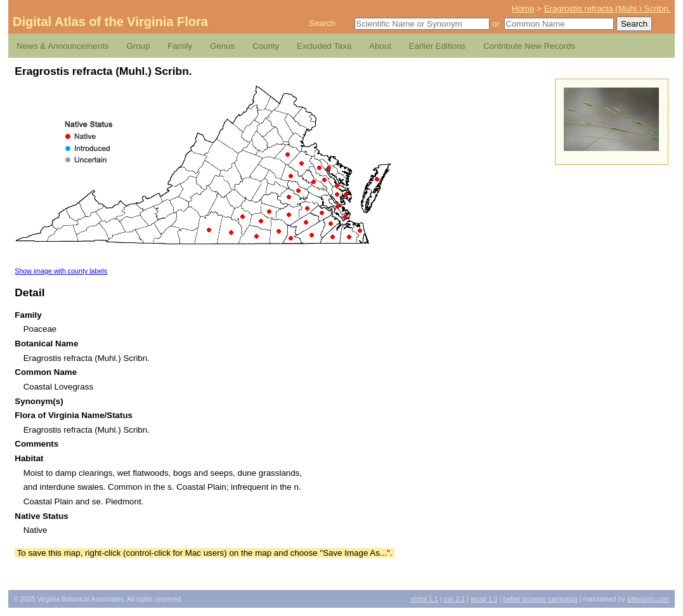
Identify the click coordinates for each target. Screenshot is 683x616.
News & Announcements (62, 46)
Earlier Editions (438, 46)
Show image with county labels (61, 271)
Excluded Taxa (324, 46)
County (266, 46)
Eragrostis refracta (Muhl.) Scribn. (607, 9)
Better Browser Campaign (540, 599)
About (380, 46)
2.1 (455, 599)
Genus (222, 46)
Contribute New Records (529, 46)
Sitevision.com (648, 599)
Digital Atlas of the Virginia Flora (110, 22)
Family (180, 46)
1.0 (484, 599)
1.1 (425, 599)
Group (138, 46)
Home (523, 9)
